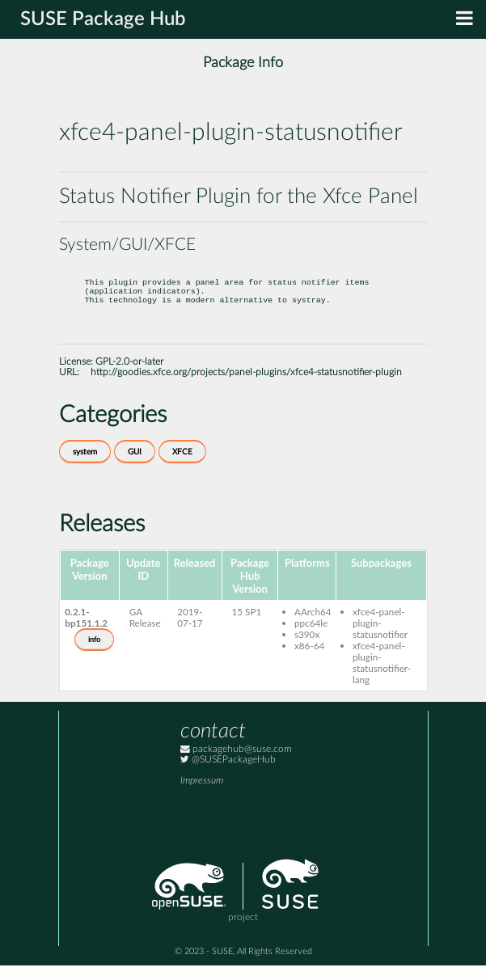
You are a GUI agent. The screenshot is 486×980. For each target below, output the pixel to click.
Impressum (202, 795)
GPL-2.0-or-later (129, 376)
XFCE (182, 467)
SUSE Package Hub (103, 19)
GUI (135, 467)
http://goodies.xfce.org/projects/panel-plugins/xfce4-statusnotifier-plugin (246, 387)
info (94, 654)
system (85, 467)
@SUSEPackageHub (228, 774)
